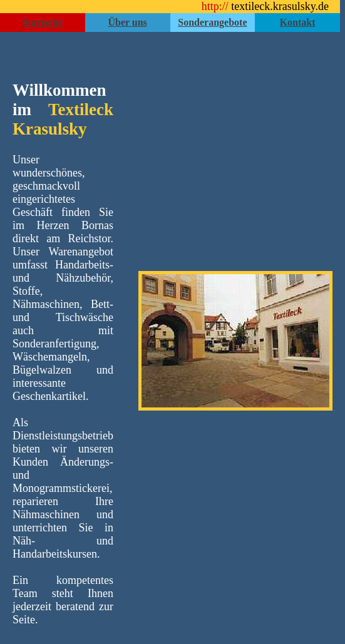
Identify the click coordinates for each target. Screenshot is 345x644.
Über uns (127, 22)
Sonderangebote (212, 22)
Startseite (42, 22)
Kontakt (298, 22)
